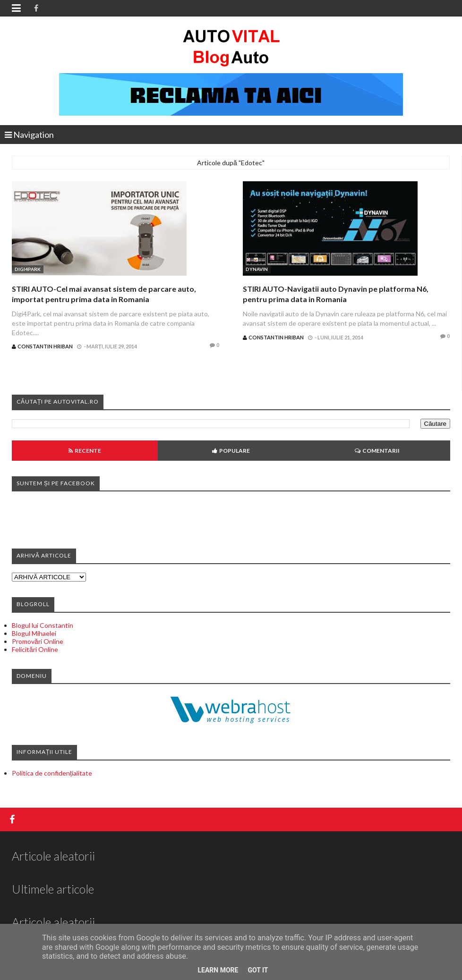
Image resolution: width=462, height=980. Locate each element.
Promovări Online (38, 641)
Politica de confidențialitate (52, 773)
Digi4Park (28, 269)
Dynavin (257, 269)
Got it (258, 970)
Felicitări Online (35, 649)
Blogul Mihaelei (34, 633)
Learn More (218, 970)
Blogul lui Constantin (43, 625)
